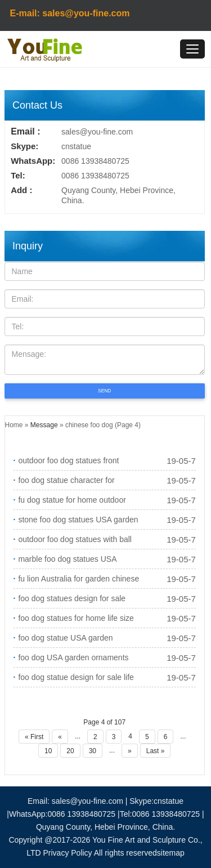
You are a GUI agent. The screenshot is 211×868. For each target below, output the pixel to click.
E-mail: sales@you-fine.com (70, 13)
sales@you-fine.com (97, 132)
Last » (156, 751)
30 (93, 751)
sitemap (171, 853)
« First (34, 737)
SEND (104, 391)
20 (70, 751)
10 (48, 751)
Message (44, 425)
